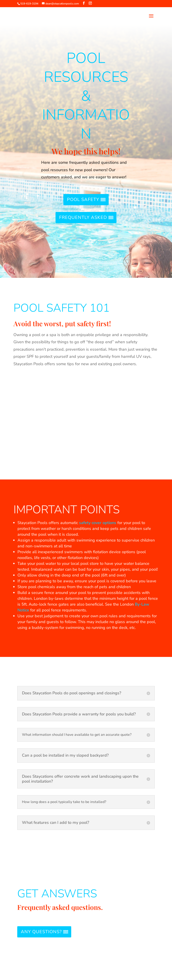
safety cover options (98, 523)
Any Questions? (41, 932)
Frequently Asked (83, 217)
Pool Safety (83, 200)
